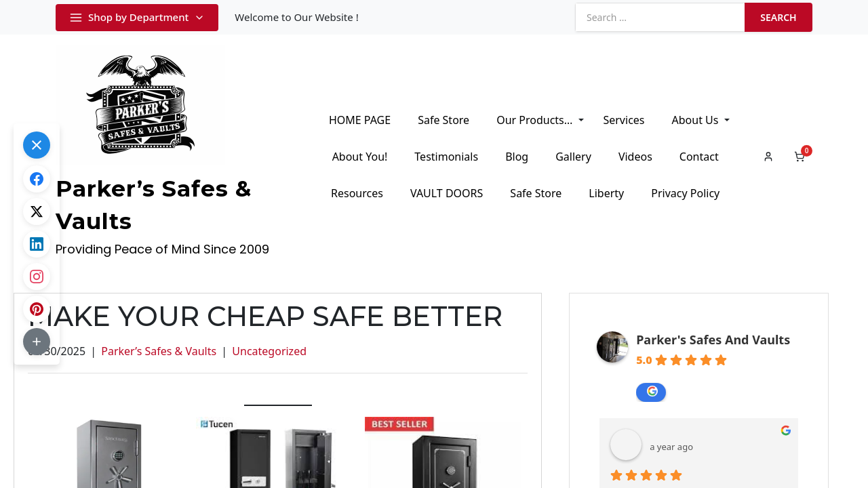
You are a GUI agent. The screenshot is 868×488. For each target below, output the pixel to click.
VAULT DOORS (447, 193)
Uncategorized (269, 351)
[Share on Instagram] (37, 277)
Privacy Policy (685, 193)
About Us (695, 120)
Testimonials (446, 157)
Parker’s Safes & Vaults (159, 351)
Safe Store (443, 120)
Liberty (606, 193)
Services (624, 120)
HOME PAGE (360, 120)
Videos (635, 157)
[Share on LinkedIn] (37, 244)
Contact (699, 157)
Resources (357, 193)
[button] (37, 145)
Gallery (573, 157)
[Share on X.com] (37, 211)
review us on (652, 391)
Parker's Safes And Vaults (713, 340)
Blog (517, 157)
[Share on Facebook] (37, 179)
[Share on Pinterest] (37, 309)
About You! (360, 157)
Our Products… (534, 120)
